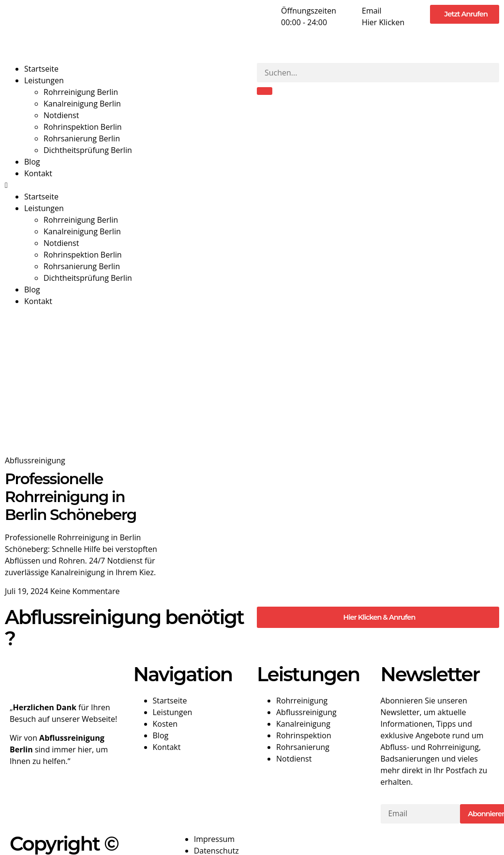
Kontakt (38, 173)
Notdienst (61, 115)
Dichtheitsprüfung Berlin (88, 150)
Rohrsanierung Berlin (82, 138)
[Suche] (265, 91)
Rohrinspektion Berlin (83, 127)
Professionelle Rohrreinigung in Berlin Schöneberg (71, 497)
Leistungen (44, 80)
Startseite (41, 69)
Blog (32, 162)
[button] (126, 185)
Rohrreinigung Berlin (81, 92)
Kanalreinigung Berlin (82, 104)
